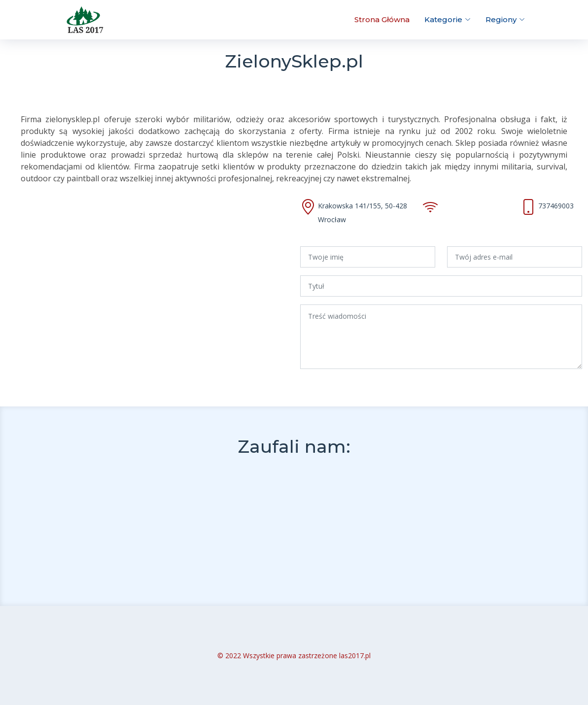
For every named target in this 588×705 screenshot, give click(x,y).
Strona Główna (382, 19)
